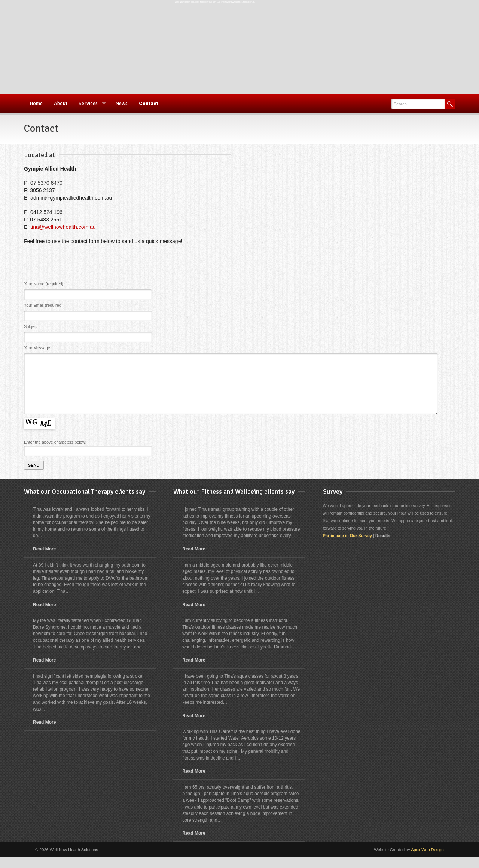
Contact (149, 103)
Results (383, 547)
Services (89, 104)
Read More (44, 560)
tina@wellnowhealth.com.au (63, 227)
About (61, 103)
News (121, 103)
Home (36, 103)
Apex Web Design (427, 861)
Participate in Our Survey (347, 547)
